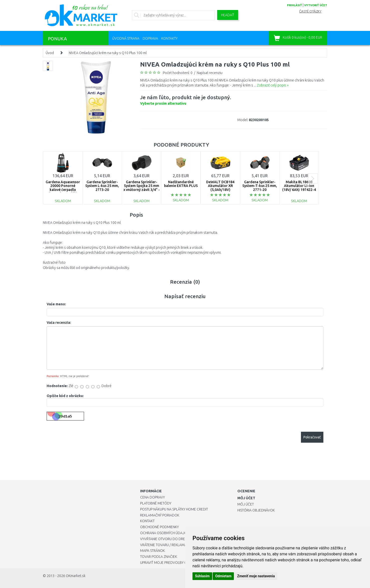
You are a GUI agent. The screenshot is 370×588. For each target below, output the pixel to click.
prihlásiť (294, 5)
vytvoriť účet (316, 5)
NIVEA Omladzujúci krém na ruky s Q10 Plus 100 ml (108, 53)
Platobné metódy (156, 503)
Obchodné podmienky (159, 527)
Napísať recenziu (210, 73)
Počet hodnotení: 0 (178, 73)
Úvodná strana (126, 38)
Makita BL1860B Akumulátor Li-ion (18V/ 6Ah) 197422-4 (299, 186)
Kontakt (147, 521)
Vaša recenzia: (59, 323)
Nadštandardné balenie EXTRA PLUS (181, 184)
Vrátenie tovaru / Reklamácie (166, 545)
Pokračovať (312, 437)
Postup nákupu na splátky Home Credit (174, 509)
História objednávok (256, 510)
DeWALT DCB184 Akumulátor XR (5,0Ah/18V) (220, 186)
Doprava (150, 38)
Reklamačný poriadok (160, 515)
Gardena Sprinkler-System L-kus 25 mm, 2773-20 (102, 186)
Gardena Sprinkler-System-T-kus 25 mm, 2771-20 (260, 186)
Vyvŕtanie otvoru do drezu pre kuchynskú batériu (185, 539)
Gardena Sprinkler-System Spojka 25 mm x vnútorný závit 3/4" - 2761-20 (142, 188)
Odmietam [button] (223, 576)
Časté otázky (310, 11)
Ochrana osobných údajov (165, 533)
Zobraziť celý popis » (273, 85)
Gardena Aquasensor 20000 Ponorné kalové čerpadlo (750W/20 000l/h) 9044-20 (63, 190)
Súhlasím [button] (202, 576)
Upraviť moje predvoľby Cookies (169, 563)
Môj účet (246, 504)
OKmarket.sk (76, 576)
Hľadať (228, 15)
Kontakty (169, 38)
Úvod (50, 53)
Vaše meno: (56, 304)
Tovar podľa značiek (159, 557)
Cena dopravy (152, 497)
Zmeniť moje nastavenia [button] (256, 576)
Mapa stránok (152, 551)
